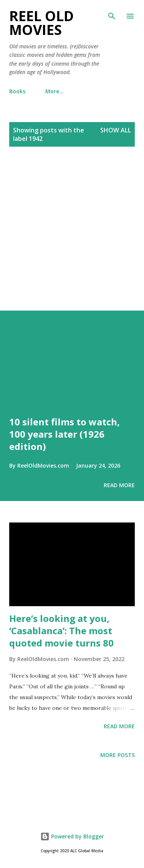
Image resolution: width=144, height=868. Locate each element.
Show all (116, 130)
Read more (119, 485)
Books (17, 91)
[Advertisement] (72, 237)
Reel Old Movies (41, 23)
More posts (118, 755)
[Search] (112, 14)
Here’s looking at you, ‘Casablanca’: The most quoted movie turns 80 (61, 631)
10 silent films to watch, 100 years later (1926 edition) (65, 434)
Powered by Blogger (72, 836)
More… (55, 91)
